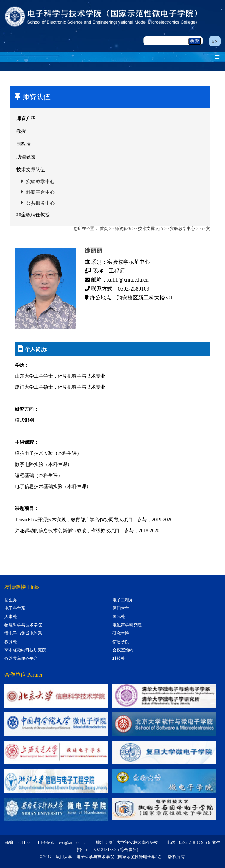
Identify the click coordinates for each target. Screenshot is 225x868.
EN (215, 41)
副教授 (24, 144)
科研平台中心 (40, 192)
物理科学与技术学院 (23, 625)
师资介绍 (26, 118)
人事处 (11, 617)
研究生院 (121, 633)
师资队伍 (123, 229)
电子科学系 (15, 608)
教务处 (11, 642)
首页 (104, 229)
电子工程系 (123, 600)
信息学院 (121, 642)
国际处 (119, 617)
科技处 (119, 658)
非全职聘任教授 (33, 215)
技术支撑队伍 (31, 170)
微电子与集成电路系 (23, 633)
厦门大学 (121, 608)
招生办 (11, 600)
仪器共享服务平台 (21, 658)
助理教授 (26, 157)
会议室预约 (123, 650)
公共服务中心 (40, 203)
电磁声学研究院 (127, 625)
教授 (21, 131)
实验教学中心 (40, 182)
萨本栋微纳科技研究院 (25, 650)
